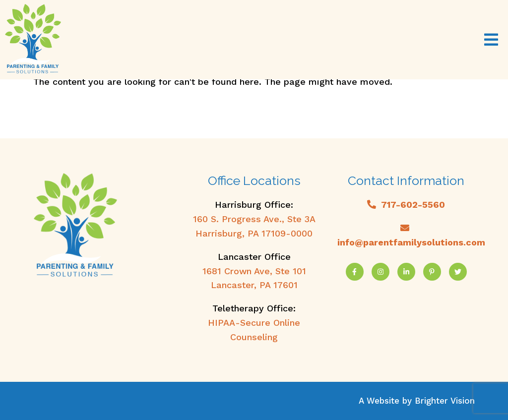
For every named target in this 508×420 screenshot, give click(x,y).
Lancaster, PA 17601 (254, 285)
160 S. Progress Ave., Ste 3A (254, 219)
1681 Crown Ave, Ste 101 (254, 271)
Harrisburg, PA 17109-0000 (254, 233)
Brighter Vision (445, 401)
